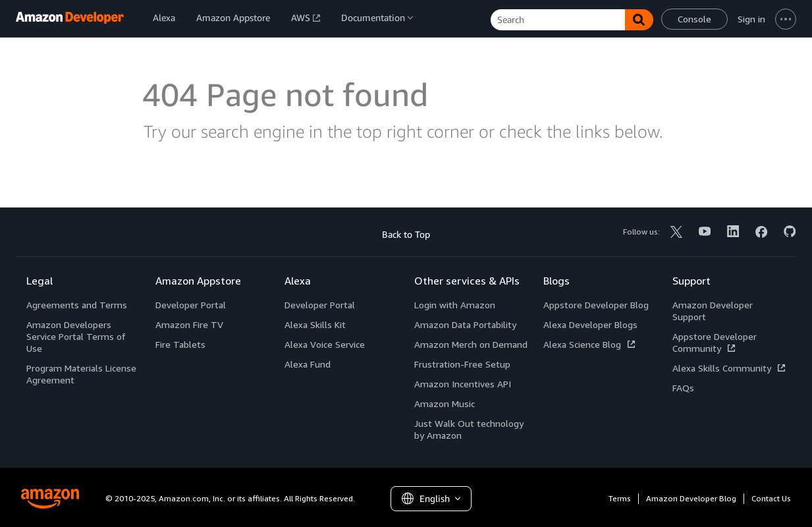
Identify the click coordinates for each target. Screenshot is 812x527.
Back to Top (406, 234)
